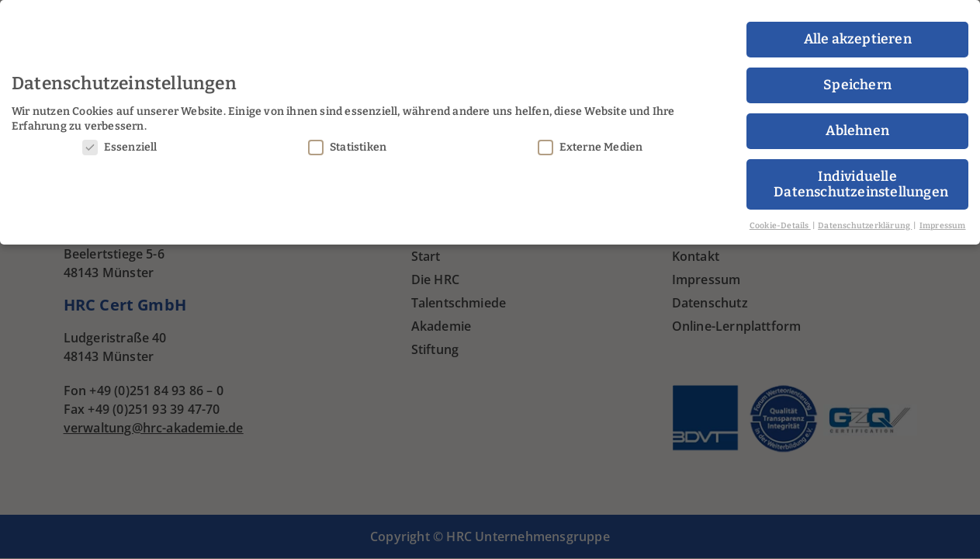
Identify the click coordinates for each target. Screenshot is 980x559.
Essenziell (120, 142)
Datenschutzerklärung (865, 220)
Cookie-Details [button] (780, 220)
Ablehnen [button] (857, 126)
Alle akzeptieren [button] (858, 35)
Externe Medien (590, 142)
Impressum (943, 220)
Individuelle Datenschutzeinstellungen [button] (861, 180)
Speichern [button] (857, 80)
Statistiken (347, 142)
